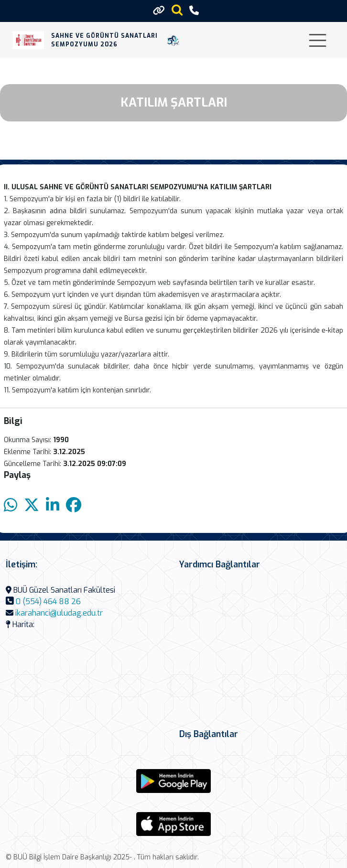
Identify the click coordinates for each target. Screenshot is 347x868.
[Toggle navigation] (318, 40)
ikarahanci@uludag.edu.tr (59, 613)
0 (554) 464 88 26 (48, 602)
